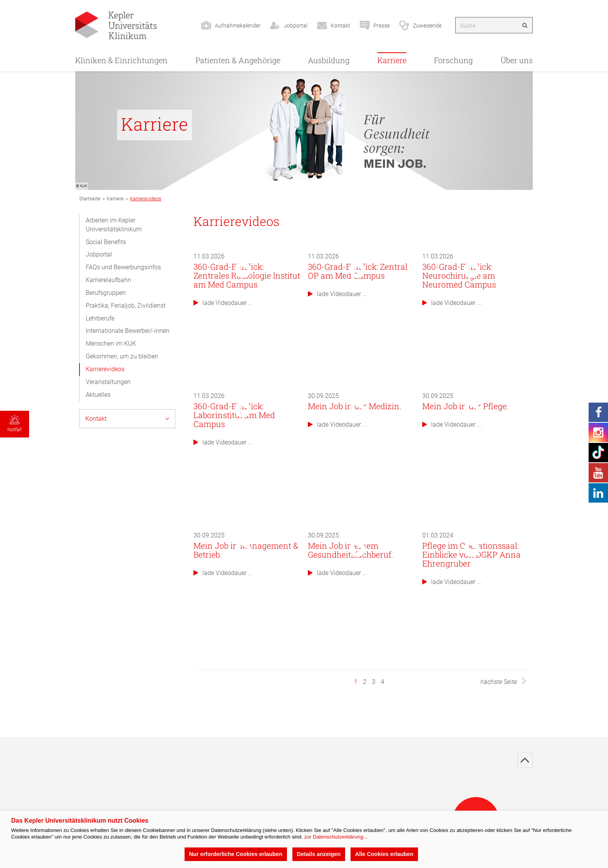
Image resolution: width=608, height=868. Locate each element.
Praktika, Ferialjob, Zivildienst (126, 306)
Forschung (453, 60)
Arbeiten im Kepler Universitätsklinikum (114, 225)
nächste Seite (504, 682)
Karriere (392, 60)
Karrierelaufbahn (108, 280)
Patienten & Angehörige (238, 60)
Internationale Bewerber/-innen (128, 331)
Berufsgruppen (106, 293)
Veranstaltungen (108, 382)
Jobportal (99, 254)
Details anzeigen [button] (319, 854)
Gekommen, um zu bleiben (122, 356)
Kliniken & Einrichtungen (121, 60)
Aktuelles (98, 395)
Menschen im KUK (111, 344)
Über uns (517, 60)
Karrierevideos (105, 369)
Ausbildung (329, 60)
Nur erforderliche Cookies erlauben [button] (236, 854)
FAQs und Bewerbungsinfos (123, 267)
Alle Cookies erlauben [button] (384, 854)
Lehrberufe (100, 318)
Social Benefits (106, 242)
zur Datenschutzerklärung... (336, 837)
